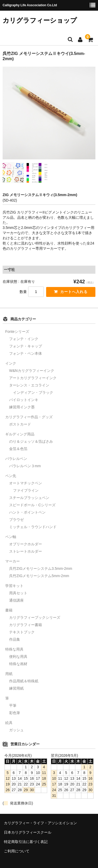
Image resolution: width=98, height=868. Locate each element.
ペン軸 (11, 537)
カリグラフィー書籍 (26, 625)
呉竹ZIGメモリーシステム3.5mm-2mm (41, 569)
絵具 (9, 723)
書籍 (9, 610)
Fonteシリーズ (17, 332)
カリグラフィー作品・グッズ (29, 417)
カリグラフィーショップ (40, 20)
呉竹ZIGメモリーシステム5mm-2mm (39, 576)
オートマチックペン (26, 483)
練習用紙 (16, 688)
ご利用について (17, 851)
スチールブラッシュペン (29, 498)
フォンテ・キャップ (26, 346)
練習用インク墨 (22, 407)
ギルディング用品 (20, 434)
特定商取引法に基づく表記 (26, 842)
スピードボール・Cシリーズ (32, 505)
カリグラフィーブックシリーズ (35, 617)
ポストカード (20, 424)
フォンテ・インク (24, 339)
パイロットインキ (24, 400)
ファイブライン (26, 490)
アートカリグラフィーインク (33, 378)
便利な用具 (18, 657)
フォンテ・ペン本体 (26, 353)
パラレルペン (16, 459)
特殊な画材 (18, 664)
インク (11, 363)
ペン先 (11, 476)
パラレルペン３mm (25, 466)
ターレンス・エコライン (29, 385)
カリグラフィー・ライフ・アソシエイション (40, 823)
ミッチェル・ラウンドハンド (33, 527)
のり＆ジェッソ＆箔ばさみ (31, 441)
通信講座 (16, 600)
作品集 (15, 639)
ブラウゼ (16, 520)
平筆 (13, 705)
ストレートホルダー (26, 551)
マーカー (13, 561)
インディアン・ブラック (33, 392)
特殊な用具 (14, 649)
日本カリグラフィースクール (28, 832)
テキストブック (22, 632)
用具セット (18, 593)
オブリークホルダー (26, 544)
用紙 (9, 674)
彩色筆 (15, 713)
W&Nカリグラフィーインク (32, 371)
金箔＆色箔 (18, 449)
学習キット (14, 586)
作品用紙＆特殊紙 (24, 681)
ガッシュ (16, 730)
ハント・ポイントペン (27, 512)
